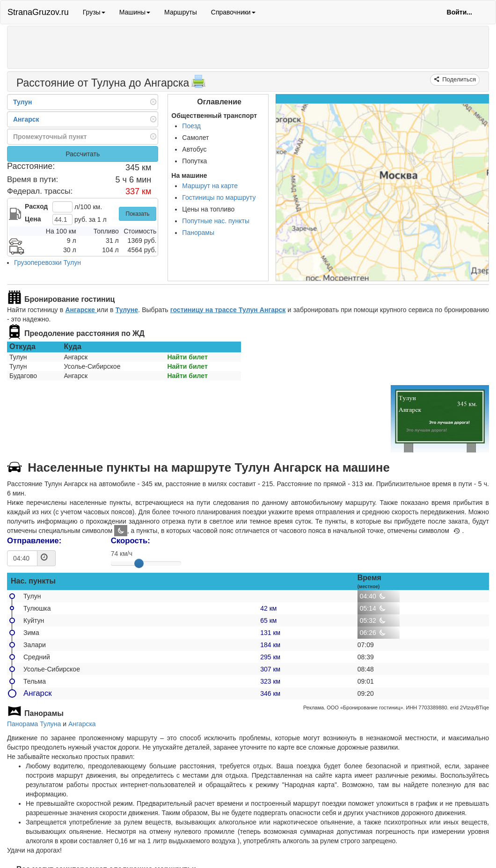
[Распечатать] (198, 84)
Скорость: (131, 541)
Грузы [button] (94, 12)
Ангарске (81, 310)
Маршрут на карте (210, 186)
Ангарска (82, 724)
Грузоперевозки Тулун (47, 263)
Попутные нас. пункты (216, 221)
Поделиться (458, 79)
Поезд (191, 126)
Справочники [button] (233, 12)
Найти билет (187, 357)
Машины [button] (135, 12)
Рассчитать (83, 154)
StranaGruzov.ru (38, 12)
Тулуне (127, 310)
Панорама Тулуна (34, 724)
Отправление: (34, 541)
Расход (36, 206)
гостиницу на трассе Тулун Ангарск (228, 310)
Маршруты (181, 12)
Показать (138, 214)
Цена (33, 219)
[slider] (139, 563)
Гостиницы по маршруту (219, 197)
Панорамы (198, 233)
